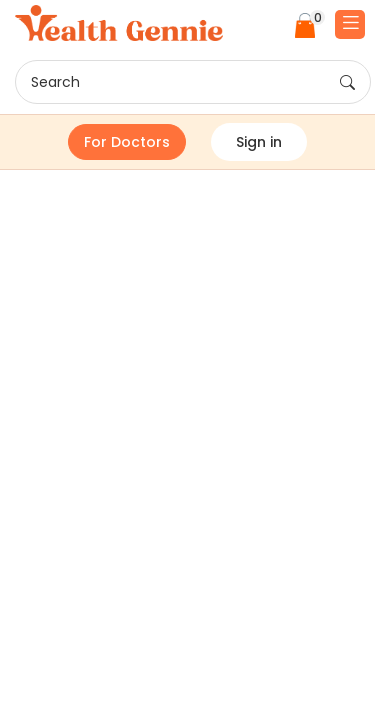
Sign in (259, 142)
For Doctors (127, 142)
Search (193, 83)
